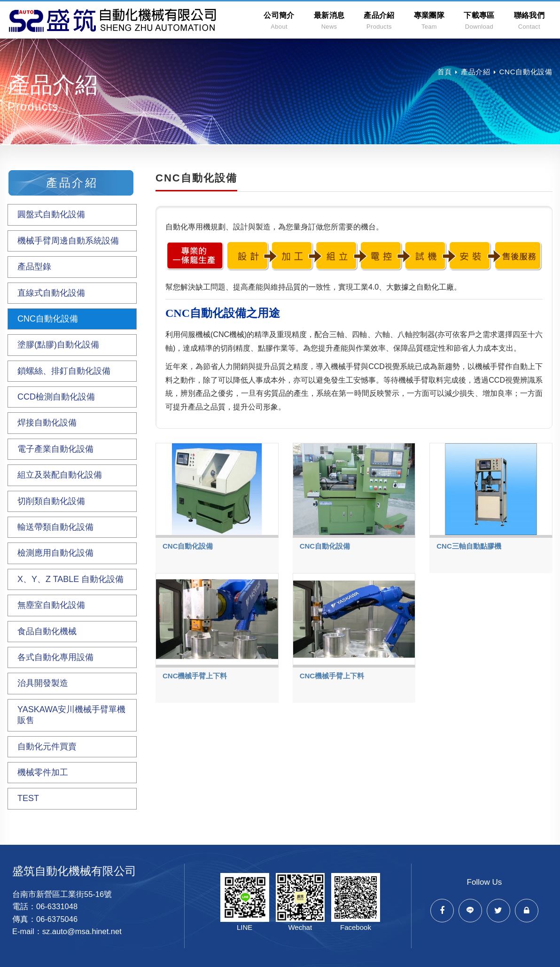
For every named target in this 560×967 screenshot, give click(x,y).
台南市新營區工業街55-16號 (62, 894)
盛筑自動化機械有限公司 (113, 20)
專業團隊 (429, 21)
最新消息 (329, 21)
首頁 (445, 72)
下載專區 (479, 21)
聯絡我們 (529, 21)
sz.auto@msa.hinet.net (82, 931)
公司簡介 (279, 21)
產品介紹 (379, 21)
